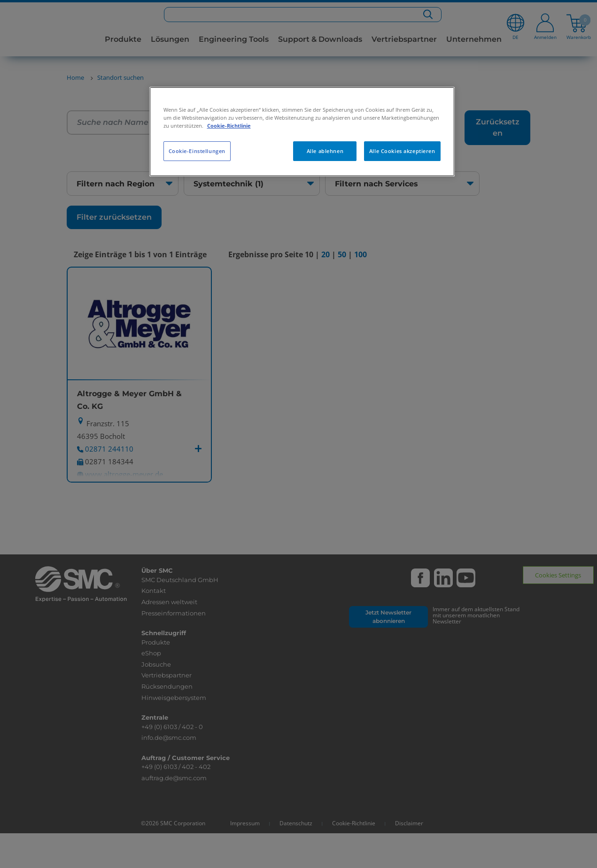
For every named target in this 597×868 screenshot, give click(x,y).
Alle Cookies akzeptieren (402, 151)
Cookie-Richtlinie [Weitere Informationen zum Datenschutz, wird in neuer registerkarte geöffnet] (229, 126)
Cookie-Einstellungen (197, 151)
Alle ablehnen (325, 151)
